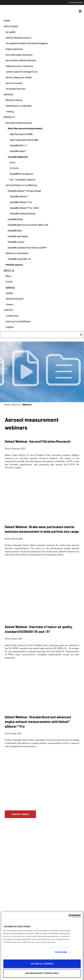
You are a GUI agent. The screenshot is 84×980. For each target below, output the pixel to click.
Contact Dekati (20, 814)
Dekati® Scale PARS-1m (19, 259)
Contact (9, 310)
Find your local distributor (18, 322)
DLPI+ (13, 163)
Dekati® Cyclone (16, 242)
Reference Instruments (17, 253)
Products (9, 117)
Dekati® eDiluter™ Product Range (24, 191)
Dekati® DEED (15, 231)
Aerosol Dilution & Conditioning (21, 185)
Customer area (76, 2)
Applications (11, 26)
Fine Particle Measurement (19, 123)
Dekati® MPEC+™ (19, 146)
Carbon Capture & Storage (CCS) (22, 72)
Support (10, 327)
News (8, 276)
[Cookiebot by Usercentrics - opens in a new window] (67, 916)
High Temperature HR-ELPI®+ (24, 140)
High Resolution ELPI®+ (21, 134)
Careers (10, 304)
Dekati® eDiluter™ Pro (21, 202)
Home (7, 21)
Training (10, 112)
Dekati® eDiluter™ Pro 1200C (24, 208)
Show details (61, 952)
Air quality (11, 32)
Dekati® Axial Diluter (18, 236)
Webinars (10, 287)
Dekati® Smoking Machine (23, 214)
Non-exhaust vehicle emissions (21, 60)
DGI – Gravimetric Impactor (23, 180)
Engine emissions (14, 49)
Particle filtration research (19, 38)
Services (8, 95)
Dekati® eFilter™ (18, 151)
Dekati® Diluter (15, 219)
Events (9, 282)
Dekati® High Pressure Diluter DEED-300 (28, 225)
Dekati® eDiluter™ (19, 197)
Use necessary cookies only (42, 973)
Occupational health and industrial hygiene (27, 43)
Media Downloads (15, 299)
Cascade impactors (18, 157)
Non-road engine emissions (19, 55)
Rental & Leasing (14, 100)
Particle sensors (14, 265)
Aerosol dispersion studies (19, 77)
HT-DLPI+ (14, 168)
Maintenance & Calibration (19, 106)
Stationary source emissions (19, 66)
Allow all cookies (42, 964)
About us (9, 270)
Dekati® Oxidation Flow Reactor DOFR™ (27, 248)
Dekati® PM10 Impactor (21, 174)
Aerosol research (14, 83)
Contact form (12, 316)
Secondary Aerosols (16, 89)
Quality (9, 293)
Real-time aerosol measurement (25, 128)
